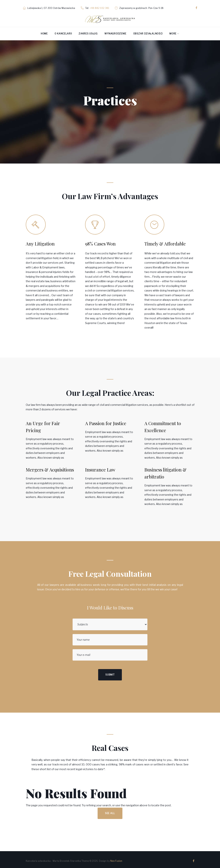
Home (44, 32)
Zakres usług (88, 32)
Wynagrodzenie (115, 32)
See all (110, 811)
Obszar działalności (148, 32)
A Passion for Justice (106, 421)
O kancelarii (63, 32)
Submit (110, 673)
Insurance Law (100, 468)
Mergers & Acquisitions (50, 468)
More (173, 32)
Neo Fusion (116, 859)
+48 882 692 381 (102, 7)
